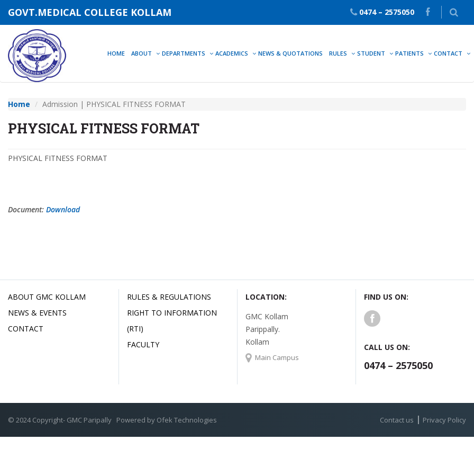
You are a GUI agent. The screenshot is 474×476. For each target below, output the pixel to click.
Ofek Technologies (187, 420)
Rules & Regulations (169, 297)
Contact (26, 329)
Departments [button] (184, 53)
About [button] (142, 53)
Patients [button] (409, 53)
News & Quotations (290, 53)
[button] (454, 12)
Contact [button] (448, 53)
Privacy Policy (444, 420)
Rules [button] (338, 53)
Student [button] (371, 53)
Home (116, 53)
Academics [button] (232, 53)
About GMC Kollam (47, 297)
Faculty (143, 344)
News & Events (37, 313)
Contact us (397, 420)
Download (63, 209)
